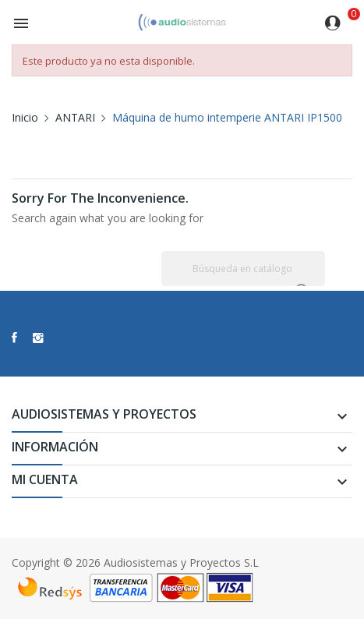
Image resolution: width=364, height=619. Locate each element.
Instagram (38, 338)
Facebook (14, 338)
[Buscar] (243, 269)
